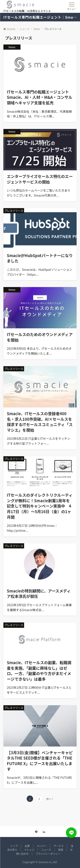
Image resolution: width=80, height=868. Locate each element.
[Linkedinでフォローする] (44, 832)
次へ (48, 799)
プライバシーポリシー (48, 854)
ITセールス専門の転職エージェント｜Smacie (40, 17)
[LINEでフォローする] (36, 832)
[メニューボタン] (72, 6)
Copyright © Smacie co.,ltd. (40, 862)
